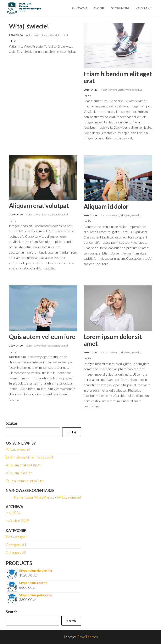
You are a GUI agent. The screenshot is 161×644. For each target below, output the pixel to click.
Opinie (99, 8)
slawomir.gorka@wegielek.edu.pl (51, 35)
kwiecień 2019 (17, 521)
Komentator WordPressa (34, 497)
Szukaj (11, 423)
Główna (80, 8)
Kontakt (144, 8)
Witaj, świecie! (29, 26)
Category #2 (16, 552)
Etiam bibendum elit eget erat (118, 77)
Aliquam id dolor (106, 206)
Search (12, 612)
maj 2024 (13, 513)
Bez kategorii (17, 537)
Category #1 (16, 545)
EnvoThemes (88, 637)
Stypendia (120, 8)
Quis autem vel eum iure (42, 337)
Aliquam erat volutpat (39, 205)
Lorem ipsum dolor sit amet (113, 340)
